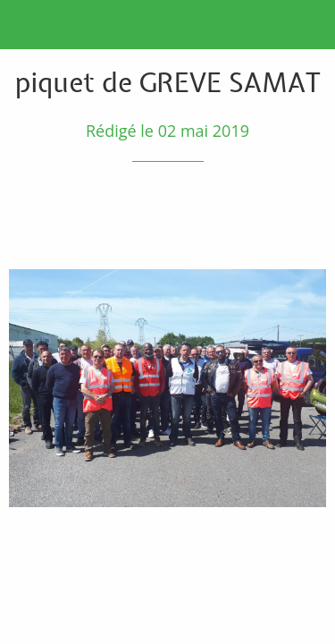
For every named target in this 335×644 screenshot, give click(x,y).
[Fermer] (25, 25)
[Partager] (262, 216)
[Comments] (305, 216)
